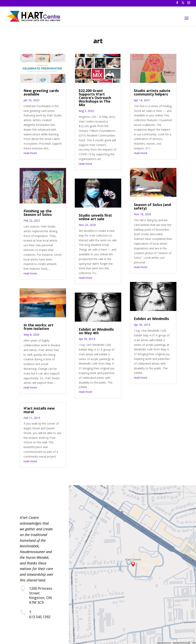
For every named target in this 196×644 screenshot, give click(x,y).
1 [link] (22, 195)
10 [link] (52, 195)
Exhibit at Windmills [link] (151, 319)
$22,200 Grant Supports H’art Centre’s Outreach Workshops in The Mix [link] (95, 98)
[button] (177, 4)
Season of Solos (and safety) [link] (152, 206)
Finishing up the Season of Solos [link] (38, 213)
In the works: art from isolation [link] (38, 327)
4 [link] (32, 195)
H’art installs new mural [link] (39, 410)
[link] (34, 16)
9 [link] (49, 195)
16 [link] (46, 199)
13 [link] (62, 195)
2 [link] (25, 195)
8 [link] (45, 195)
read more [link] (30, 153)
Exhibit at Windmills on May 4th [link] (96, 331)
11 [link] (55, 195)
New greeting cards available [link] (41, 92)
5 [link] (35, 195)
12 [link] (59, 195)
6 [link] (38, 195)
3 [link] (28, 195)
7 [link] (42, 195)
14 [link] (39, 199)
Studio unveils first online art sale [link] (95, 217)
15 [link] (43, 199)
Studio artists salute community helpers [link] (152, 92)
